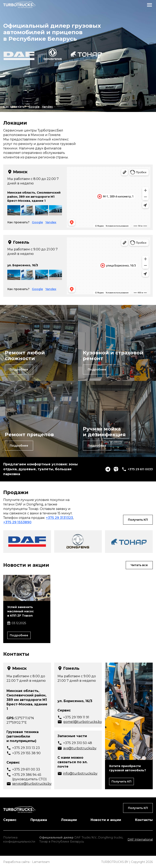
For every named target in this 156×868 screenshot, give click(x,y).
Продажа (39, 820)
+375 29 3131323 (59, 518)
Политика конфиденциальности (19, 840)
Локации (69, 820)
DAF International (140, 840)
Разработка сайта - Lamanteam (27, 862)
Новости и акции (106, 820)
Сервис (10, 820)
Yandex (47, 107)
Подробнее (19, 369)
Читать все (139, 565)
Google (34, 107)
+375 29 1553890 (17, 522)
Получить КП (138, 520)
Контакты (144, 820)
